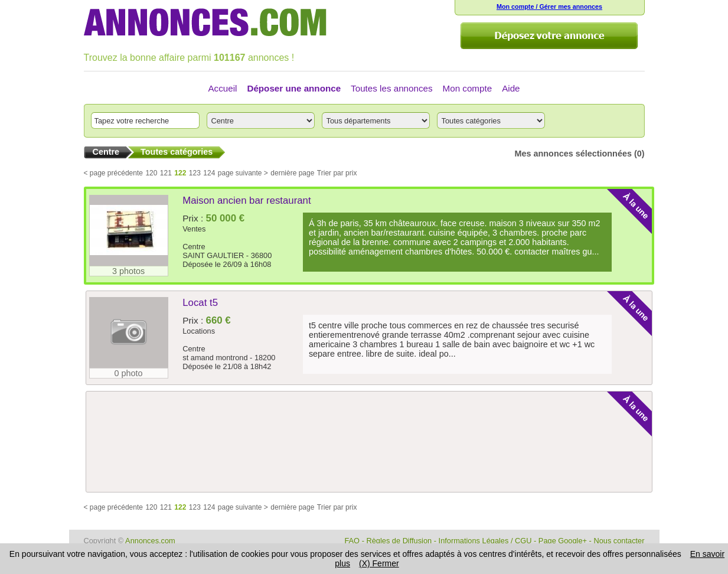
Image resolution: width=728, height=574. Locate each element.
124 (209, 193)
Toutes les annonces (391, 88)
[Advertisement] (367, 492)
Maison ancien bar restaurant (247, 220)
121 (166, 193)
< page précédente (113, 193)
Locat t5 (200, 322)
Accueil (222, 88)
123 (195, 193)
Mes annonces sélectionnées (573, 173)
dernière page (292, 193)
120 (151, 193)
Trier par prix (337, 193)
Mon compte (468, 88)
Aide (511, 88)
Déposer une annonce (294, 88)
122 (180, 193)
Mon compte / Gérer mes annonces (549, 6)
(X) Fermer (379, 563)
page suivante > (243, 193)
